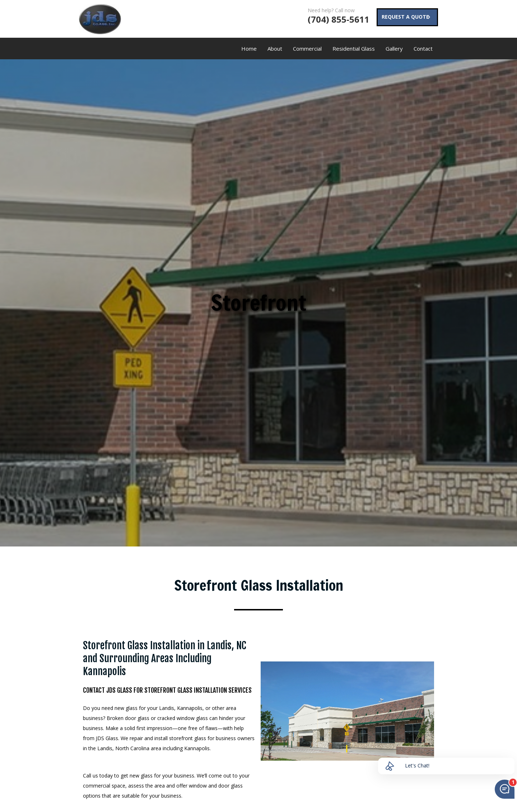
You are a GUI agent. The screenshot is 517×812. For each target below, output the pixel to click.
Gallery (394, 49)
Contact (423, 49)
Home (249, 49)
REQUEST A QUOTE (402, 18)
